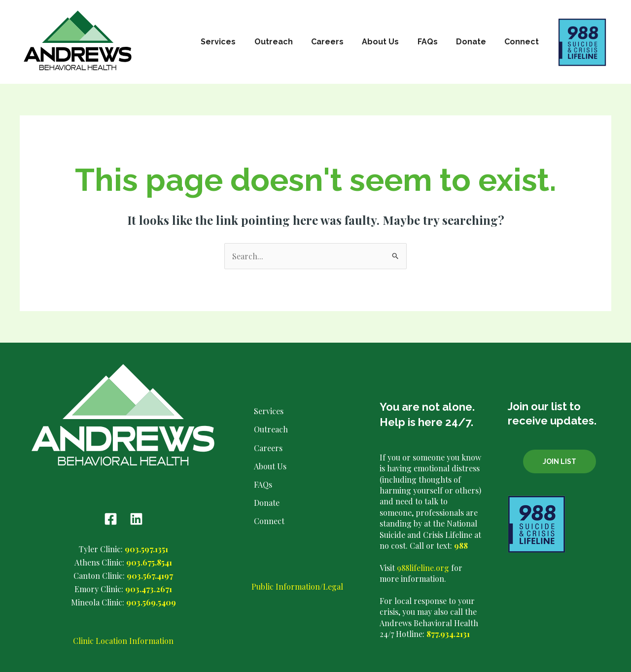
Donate (475, 42)
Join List (560, 461)
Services (235, 42)
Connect (523, 42)
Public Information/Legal (297, 586)
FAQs (434, 42)
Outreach (288, 42)
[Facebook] (111, 519)
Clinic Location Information (123, 641)
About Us (390, 42)
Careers (339, 42)
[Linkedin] (136, 519)
